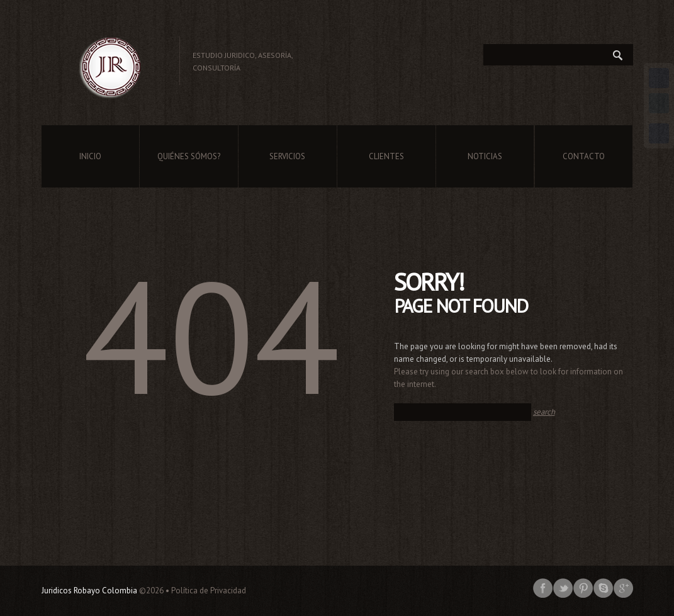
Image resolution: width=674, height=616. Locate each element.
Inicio (90, 156)
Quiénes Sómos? (189, 156)
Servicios (287, 156)
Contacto (584, 156)
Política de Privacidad (209, 591)
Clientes (386, 156)
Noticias (485, 156)
